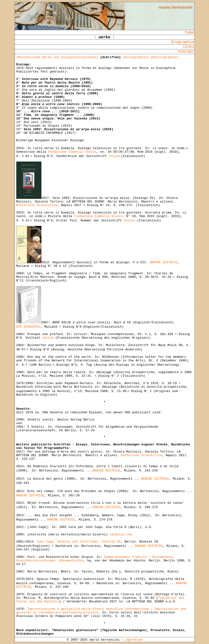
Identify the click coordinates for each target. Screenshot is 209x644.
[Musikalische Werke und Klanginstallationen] (57, 57)
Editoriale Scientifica (37, 205)
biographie (183, 42)
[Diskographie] (136, 57)
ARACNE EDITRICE (164, 262)
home (190, 33)
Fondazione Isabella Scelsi (72, 152)
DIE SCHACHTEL (28, 327)
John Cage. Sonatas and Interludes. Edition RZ (79, 542)
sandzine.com (121, 535)
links (188, 47)
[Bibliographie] (165, 57)
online (114, 156)
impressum (134, 640)
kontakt (186, 52)
